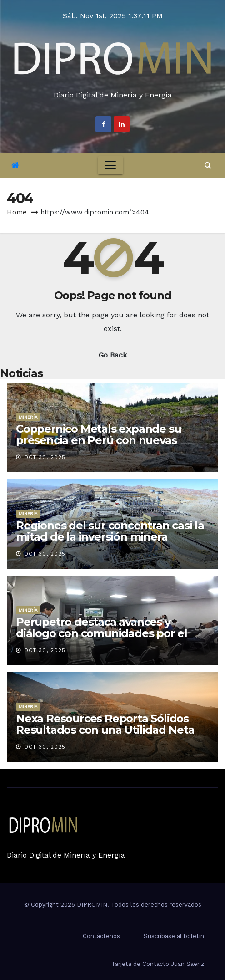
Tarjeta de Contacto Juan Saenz (158, 964)
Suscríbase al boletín (174, 936)
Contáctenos (101, 936)
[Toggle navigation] (110, 165)
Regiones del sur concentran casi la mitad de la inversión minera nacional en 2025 (110, 537)
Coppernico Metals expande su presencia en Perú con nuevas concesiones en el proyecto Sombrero (98, 446)
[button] (208, 165)
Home (17, 212)
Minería (28, 417)
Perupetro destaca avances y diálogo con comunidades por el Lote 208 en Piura (102, 633)
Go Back (113, 355)
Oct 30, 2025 (45, 457)
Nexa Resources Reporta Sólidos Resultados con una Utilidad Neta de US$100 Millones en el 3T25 (105, 730)
